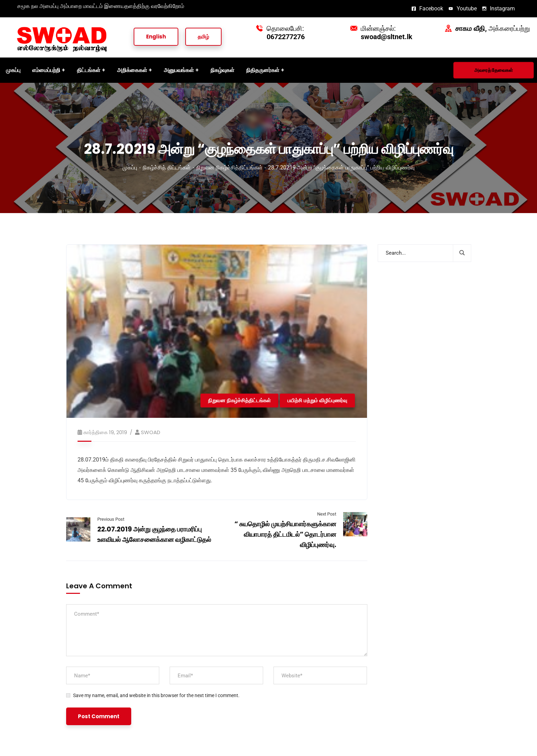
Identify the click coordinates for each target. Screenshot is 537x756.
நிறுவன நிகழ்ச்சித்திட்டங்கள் (229, 168)
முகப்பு (130, 168)
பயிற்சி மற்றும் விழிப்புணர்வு (317, 401)
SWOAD (151, 432)
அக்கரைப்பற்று (493, 28)
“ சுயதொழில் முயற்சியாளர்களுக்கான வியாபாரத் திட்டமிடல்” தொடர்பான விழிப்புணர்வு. (285, 534)
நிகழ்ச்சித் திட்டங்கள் (167, 168)
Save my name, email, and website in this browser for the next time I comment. (156, 695)
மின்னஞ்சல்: (387, 33)
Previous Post (111, 519)
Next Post (327, 514)
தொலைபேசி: (286, 33)
